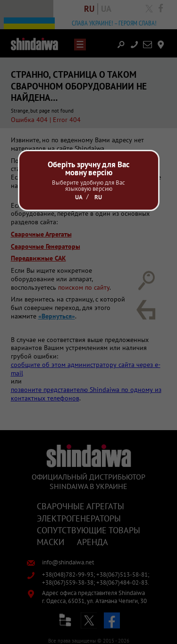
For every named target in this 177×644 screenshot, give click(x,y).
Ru (98, 197)
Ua (79, 197)
